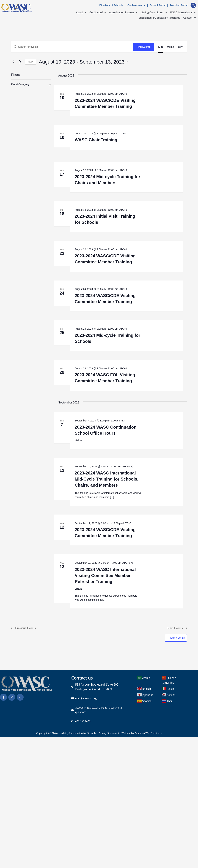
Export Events (176, 638)
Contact (189, 18)
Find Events (143, 47)
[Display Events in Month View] (170, 47)
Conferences (136, 5)
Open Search (193, 5)
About (81, 12)
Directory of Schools (111, 5)
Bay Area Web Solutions (148, 733)
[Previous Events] (13, 62)
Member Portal (179, 5)
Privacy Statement (109, 733)
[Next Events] (20, 62)
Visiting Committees (154, 12)
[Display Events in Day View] (180, 47)
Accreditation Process (123, 12)
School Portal (158, 5)
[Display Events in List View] (160, 47)
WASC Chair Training (96, 140)
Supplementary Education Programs (159, 18)
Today (31, 62)
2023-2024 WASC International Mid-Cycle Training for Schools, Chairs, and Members (107, 479)
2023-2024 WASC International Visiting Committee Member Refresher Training (105, 575)
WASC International (183, 12)
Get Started (98, 12)
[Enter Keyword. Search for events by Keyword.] (72, 47)
